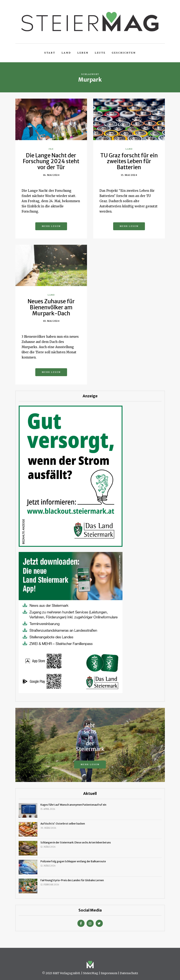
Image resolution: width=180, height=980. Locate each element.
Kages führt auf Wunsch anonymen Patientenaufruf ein (73, 805)
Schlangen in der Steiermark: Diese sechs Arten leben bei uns (76, 842)
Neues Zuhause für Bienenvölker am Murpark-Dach (51, 307)
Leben (83, 53)
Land (66, 53)
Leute (100, 53)
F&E (51, 149)
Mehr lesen (51, 226)
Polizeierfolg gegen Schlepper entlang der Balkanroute (73, 861)
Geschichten (124, 53)
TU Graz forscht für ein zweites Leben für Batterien (129, 161)
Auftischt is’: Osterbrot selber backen (63, 824)
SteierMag (91, 973)
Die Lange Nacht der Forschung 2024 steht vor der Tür (51, 161)
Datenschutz (129, 973)
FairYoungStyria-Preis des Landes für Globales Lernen (72, 880)
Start (50, 53)
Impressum (109, 973)
